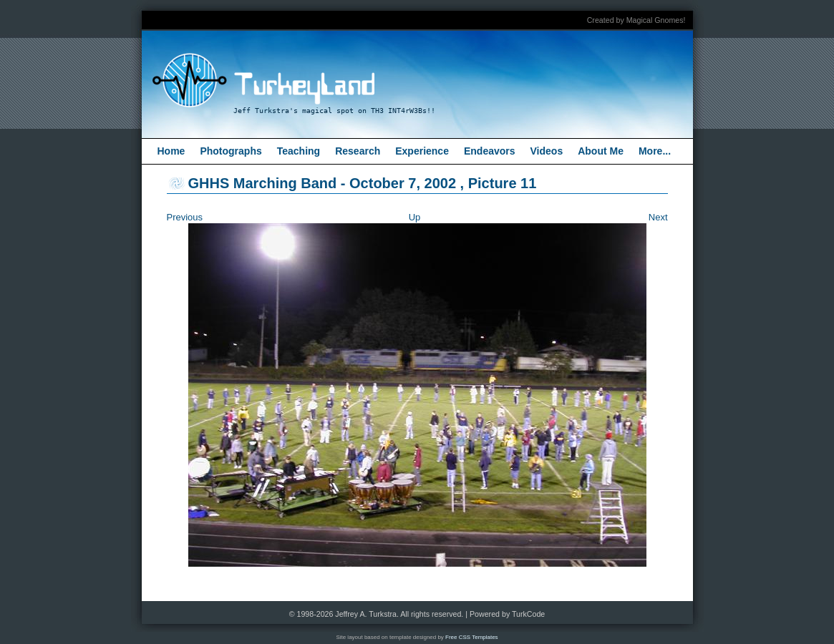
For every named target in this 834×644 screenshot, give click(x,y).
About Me (601, 151)
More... (655, 151)
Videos (547, 151)
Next (658, 217)
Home (171, 151)
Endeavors (490, 151)
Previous (185, 217)
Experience (422, 151)
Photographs (231, 151)
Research (358, 151)
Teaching (299, 151)
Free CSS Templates (472, 637)
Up (415, 217)
